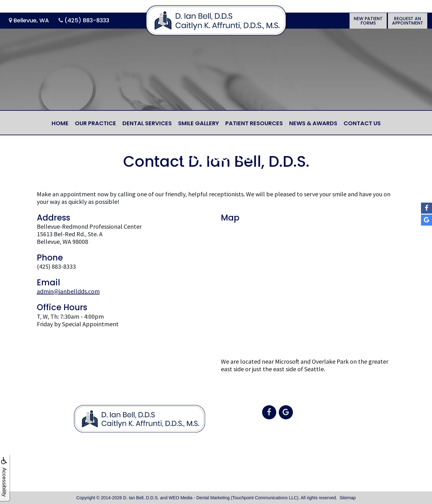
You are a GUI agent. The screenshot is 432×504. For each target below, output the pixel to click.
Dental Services (147, 123)
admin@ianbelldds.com (68, 291)
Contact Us (362, 123)
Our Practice (95, 123)
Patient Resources (254, 123)
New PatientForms (368, 21)
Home (60, 123)
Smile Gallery (199, 123)
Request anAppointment (408, 21)
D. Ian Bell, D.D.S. (141, 498)
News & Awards (313, 123)
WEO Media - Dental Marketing (199, 498)
